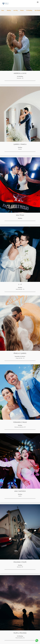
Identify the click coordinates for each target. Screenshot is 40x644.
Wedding (9, 10)
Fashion (22, 10)
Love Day (16, 10)
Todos (3, 10)
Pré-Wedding (29, 10)
